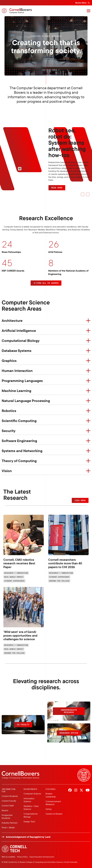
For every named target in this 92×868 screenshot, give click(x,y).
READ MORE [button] (57, 188)
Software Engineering (19, 441)
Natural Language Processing (26, 401)
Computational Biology (21, 341)
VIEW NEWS (80, 500)
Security (9, 431)
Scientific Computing (19, 421)
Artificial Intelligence (19, 331)
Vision (7, 471)
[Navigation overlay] (89, 11)
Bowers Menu (81, 3)
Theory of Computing (19, 461)
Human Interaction (17, 371)
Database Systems (17, 351)
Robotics (9, 411)
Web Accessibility (8, 857)
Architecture (12, 321)
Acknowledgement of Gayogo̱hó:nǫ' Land (28, 837)
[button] (46, 283)
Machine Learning (16, 391)
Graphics (9, 361)
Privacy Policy (22, 857)
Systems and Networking (22, 451)
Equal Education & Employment (42, 857)
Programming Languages (22, 381)
